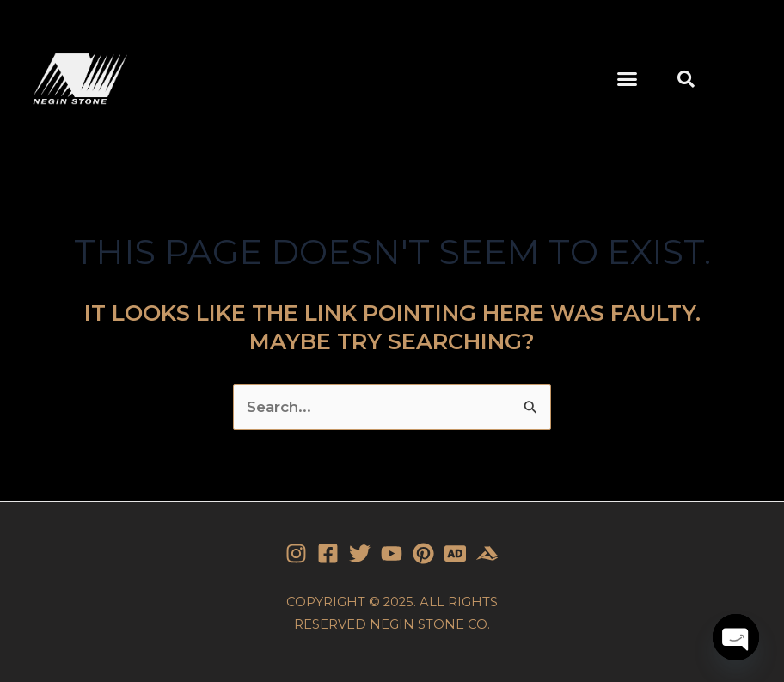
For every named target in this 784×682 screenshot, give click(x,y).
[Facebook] (328, 553)
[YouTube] (392, 553)
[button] (627, 79)
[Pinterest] (423, 553)
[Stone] (455, 553)
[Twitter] (360, 553)
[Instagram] (296, 553)
